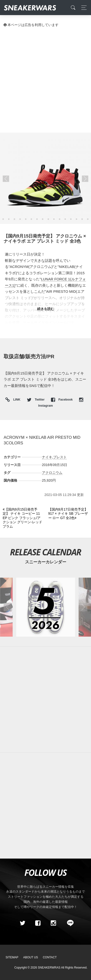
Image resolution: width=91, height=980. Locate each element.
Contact (50, 957)
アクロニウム (52, 473)
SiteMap (12, 957)
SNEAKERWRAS (49, 968)
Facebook (62, 400)
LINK (16, 400)
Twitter (36, 400)
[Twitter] (22, 923)
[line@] (69, 923)
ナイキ (47, 457)
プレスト (60, 457)
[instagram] (53, 923)
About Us (31, 957)
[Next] (68, 514)
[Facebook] (38, 923)
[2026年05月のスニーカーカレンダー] (45, 607)
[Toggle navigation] (83, 8)
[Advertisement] (45, 80)
